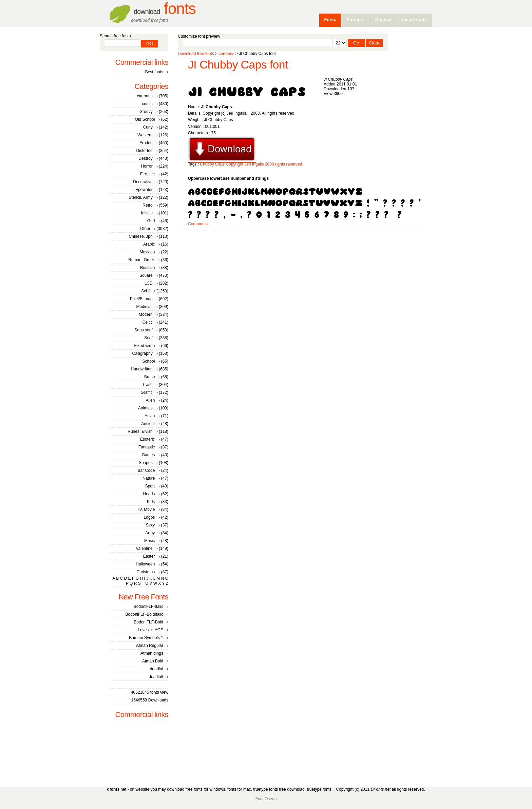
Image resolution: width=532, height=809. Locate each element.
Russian (147, 268)
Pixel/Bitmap (141, 299)
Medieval (145, 307)
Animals (145, 408)
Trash (147, 385)
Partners (356, 20)
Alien (150, 400)
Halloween (145, 564)
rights (280, 164)
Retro (147, 205)
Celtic (148, 322)
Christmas (146, 572)
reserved (294, 164)
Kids (151, 502)
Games (148, 455)
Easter (149, 556)
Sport (150, 486)
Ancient (148, 424)
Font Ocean (266, 799)
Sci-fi (146, 291)
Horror (147, 166)
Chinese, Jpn (141, 236)
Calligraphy (142, 353)
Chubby (207, 164)
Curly (148, 127)
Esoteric (147, 439)
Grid (151, 221)
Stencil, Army (141, 197)
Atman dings (152, 653)
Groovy (146, 112)
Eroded (146, 143)
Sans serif (143, 330)
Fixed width (145, 346)
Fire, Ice (147, 174)
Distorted (145, 151)
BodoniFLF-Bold (148, 622)
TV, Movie (146, 509)
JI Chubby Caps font (238, 65)
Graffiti (147, 392)
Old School (145, 119)
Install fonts (414, 20)
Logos (149, 517)
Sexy (150, 525)
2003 (270, 164)
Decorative (143, 182)
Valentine (144, 548)
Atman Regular (150, 646)
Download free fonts (196, 54)
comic (147, 104)
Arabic (149, 244)
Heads (149, 494)
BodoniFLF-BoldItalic (144, 614)
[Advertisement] (301, 250)
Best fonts (154, 72)
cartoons (226, 54)
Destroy (145, 158)
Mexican (147, 252)
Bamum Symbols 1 (146, 638)
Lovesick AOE (150, 630)
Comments (198, 224)
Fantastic (147, 447)
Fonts (165, 9)
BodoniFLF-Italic (148, 606)
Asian (150, 416)
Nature (149, 478)
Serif (148, 338)
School (149, 361)
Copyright (234, 164)
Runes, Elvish (140, 431)
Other (145, 229)
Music (149, 541)
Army (150, 533)
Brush (149, 377)
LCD (149, 283)
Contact (383, 20)
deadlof (157, 669)
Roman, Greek (141, 260)
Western (145, 135)
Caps (220, 164)
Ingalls (258, 164)
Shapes (146, 463)
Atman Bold (153, 661)
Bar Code (146, 470)
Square (146, 275)
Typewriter (143, 190)
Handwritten (142, 369)
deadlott (156, 677)
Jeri (248, 164)
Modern (146, 314)
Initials (147, 213)
